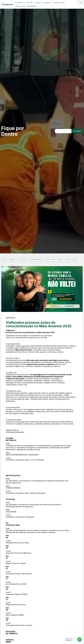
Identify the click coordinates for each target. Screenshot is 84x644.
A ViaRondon (20, 3)
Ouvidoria (39, 3)
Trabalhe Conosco (59, 3)
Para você (30, 3)
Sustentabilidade (31, 6)
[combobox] (62, 131)
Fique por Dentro (21, 6)
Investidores (48, 3)
